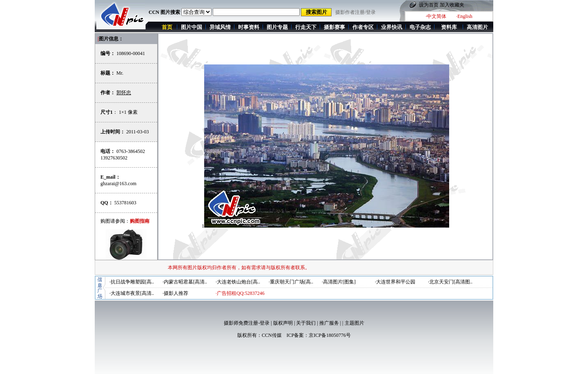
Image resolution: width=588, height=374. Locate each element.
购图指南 (140, 221)
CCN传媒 (272, 335)
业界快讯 (392, 27)
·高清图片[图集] (339, 282)
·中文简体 (436, 16)
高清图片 (477, 27)
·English (464, 16)
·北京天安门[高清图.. (450, 282)
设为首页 (429, 5)
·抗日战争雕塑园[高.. (132, 282)
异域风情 (220, 27)
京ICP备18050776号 (330, 335)
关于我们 (306, 323)
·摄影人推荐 (175, 293)
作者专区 (363, 27)
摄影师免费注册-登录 (247, 323)
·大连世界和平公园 (395, 282)
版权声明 (283, 323)
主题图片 (354, 323)
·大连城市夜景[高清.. (132, 293)
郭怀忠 (124, 93)
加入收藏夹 (452, 5)
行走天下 (306, 27)
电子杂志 (420, 27)
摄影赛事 (334, 27)
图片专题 (277, 27)
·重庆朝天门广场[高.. (291, 282)
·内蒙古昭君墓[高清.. (185, 282)
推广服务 (329, 323)
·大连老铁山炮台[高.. (238, 282)
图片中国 (192, 27)
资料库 (449, 27)
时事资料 (249, 27)
